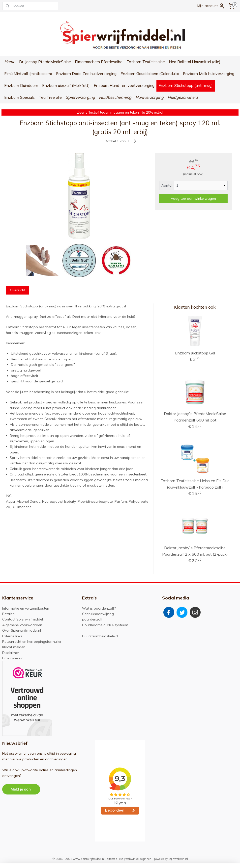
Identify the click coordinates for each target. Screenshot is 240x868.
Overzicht (18, 290)
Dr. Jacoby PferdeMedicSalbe (45, 62)
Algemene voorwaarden (22, 625)
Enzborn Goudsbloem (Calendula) (150, 74)
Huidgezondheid (183, 97)
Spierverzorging (80, 97)
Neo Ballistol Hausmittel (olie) (195, 62)
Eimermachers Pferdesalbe (99, 62)
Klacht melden (14, 647)
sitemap (112, 859)
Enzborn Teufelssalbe (146, 62)
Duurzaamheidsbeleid (100, 636)
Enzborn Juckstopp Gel (195, 353)
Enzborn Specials (19, 97)
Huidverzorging (150, 97)
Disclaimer (11, 653)
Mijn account (211, 6)
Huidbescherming (115, 97)
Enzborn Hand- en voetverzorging (124, 85)
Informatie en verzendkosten (26, 608)
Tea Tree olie (50, 97)
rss (121, 859)
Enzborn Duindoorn (21, 85)
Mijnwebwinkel (178, 859)
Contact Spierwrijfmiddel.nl (24, 619)
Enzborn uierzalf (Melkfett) (66, 85)
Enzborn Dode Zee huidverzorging (86, 74)
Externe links (12, 636)
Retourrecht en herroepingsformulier (32, 642)
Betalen (8, 614)
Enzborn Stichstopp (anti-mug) (186, 85)
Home (10, 62)
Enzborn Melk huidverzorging (209, 74)
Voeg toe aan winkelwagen (193, 198)
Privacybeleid (13, 658)
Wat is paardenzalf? (99, 608)
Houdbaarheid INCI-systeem (105, 625)
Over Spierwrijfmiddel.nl (22, 630)
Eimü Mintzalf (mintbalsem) (28, 74)
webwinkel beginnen (138, 859)
